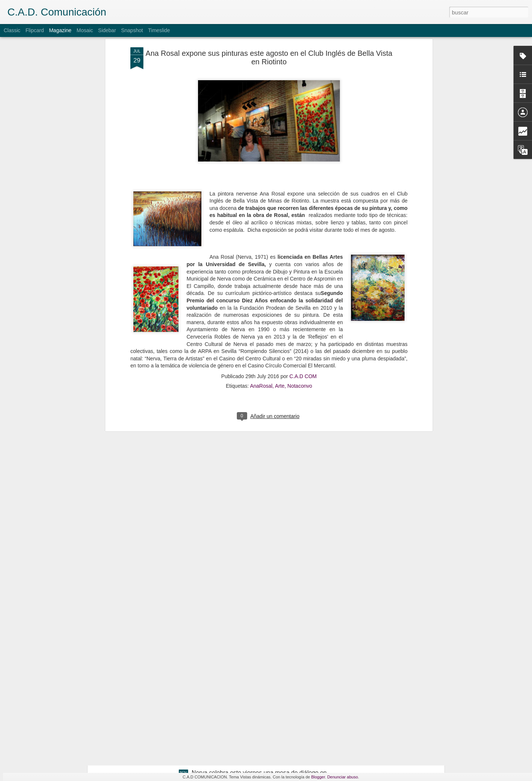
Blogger (318, 777)
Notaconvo (300, 318)
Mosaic (85, 30)
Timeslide (159, 30)
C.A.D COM (303, 308)
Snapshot (132, 30)
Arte (280, 318)
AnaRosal (261, 318)
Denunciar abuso (343, 777)
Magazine (60, 30)
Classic (12, 30)
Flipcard (35, 30)
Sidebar (107, 30)
